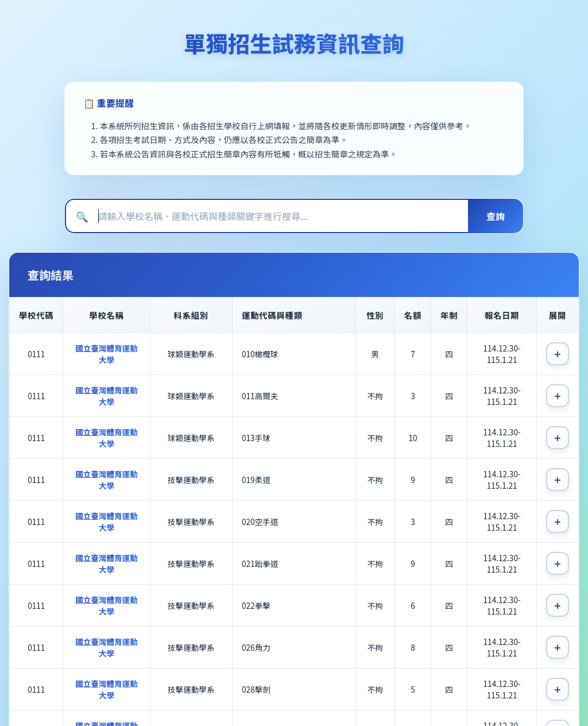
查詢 (496, 216)
